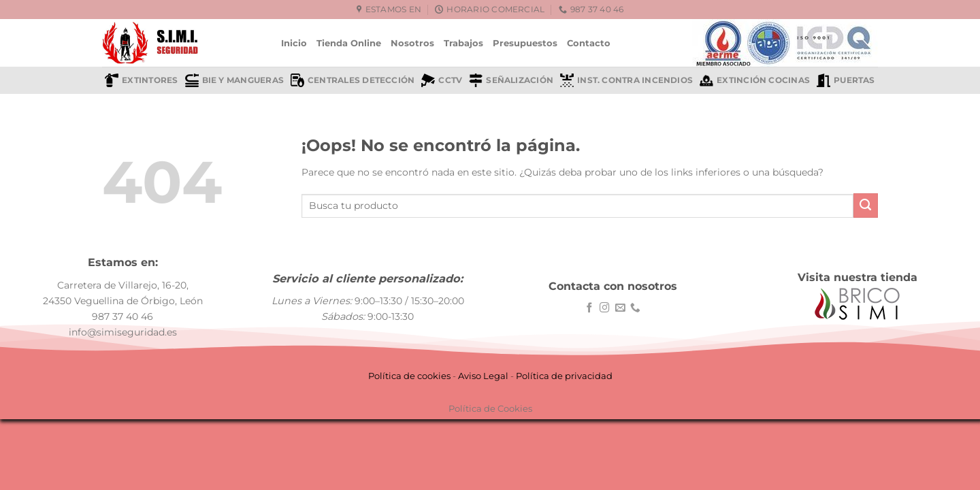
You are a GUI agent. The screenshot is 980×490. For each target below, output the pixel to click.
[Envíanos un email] (620, 308)
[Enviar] (866, 206)
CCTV (442, 80)
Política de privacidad (564, 376)
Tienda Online (349, 43)
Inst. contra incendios (626, 80)
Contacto (589, 43)
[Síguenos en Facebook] (590, 308)
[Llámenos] (635, 308)
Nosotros (412, 43)
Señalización (511, 80)
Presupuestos (525, 43)
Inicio (294, 43)
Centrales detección (353, 80)
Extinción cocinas (755, 80)
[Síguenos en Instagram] (605, 308)
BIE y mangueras (234, 80)
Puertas (846, 80)
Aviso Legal (483, 376)
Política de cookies (409, 376)
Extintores (141, 80)
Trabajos (463, 43)
